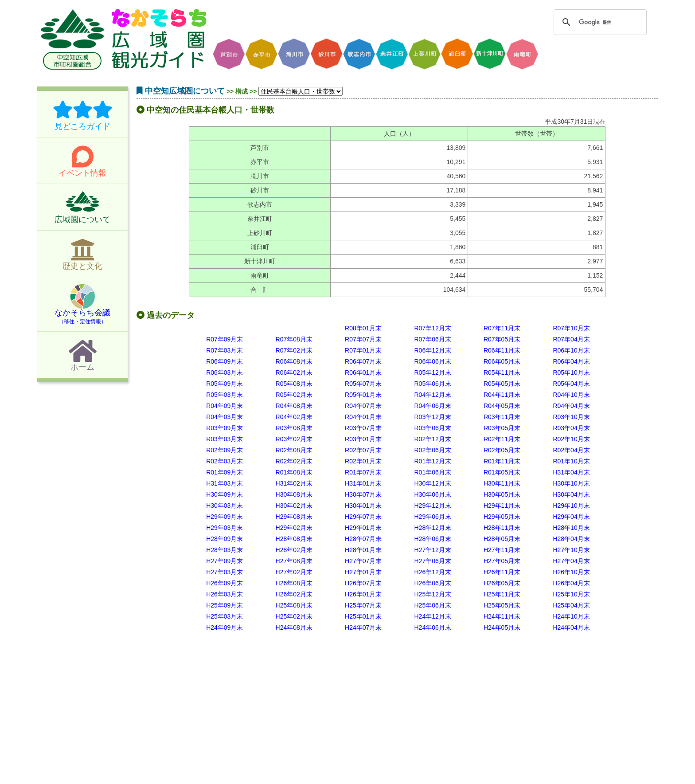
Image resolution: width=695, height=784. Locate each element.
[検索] (599, 22)
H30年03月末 (225, 506)
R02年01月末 (363, 461)
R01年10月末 (571, 461)
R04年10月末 (571, 395)
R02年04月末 (571, 450)
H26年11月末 (502, 572)
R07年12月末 (432, 328)
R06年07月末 (363, 361)
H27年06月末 (432, 561)
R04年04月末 (571, 406)
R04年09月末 (225, 406)
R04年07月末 (363, 406)
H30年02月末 (294, 506)
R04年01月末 (363, 417)
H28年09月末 (225, 539)
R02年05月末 (502, 450)
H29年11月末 (502, 506)
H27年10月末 (571, 550)
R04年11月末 (502, 395)
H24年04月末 (571, 627)
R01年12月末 (432, 461)
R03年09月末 (225, 428)
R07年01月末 (363, 350)
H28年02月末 (294, 550)
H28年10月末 (571, 528)
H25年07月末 (363, 605)
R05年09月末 (225, 384)
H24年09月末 (225, 627)
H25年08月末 (294, 605)
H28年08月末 (294, 539)
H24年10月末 (571, 616)
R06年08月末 (294, 361)
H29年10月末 (571, 506)
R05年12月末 (432, 372)
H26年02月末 (294, 594)
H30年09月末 (225, 494)
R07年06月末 (432, 339)
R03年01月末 (363, 439)
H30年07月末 (363, 494)
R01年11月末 (502, 461)
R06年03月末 (225, 372)
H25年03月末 (225, 616)
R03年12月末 (432, 417)
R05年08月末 (294, 384)
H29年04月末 (571, 517)
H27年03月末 (225, 572)
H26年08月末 (294, 583)
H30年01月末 (363, 506)
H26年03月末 (225, 594)
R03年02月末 (294, 439)
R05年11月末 (502, 372)
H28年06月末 (432, 539)
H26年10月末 (571, 572)
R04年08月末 (294, 406)
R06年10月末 (571, 350)
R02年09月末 (225, 450)
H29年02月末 (294, 528)
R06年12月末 (432, 350)
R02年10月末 (571, 439)
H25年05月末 (502, 605)
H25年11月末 (502, 594)
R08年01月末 (363, 328)
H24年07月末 (363, 627)
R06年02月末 (294, 372)
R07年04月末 (571, 339)
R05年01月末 (363, 395)
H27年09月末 (225, 561)
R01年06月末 (432, 472)
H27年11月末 (502, 550)
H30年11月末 (502, 483)
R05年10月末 (571, 372)
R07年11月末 (502, 328)
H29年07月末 (363, 517)
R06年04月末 (571, 361)
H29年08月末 (294, 517)
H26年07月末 (363, 583)
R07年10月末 (571, 328)
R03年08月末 (294, 428)
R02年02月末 (294, 461)
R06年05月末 (502, 361)
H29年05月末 (502, 517)
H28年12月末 (432, 528)
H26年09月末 (225, 583)
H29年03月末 (225, 528)
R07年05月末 (502, 339)
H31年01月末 (363, 483)
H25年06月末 (432, 605)
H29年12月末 (432, 506)
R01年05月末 (502, 472)
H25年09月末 (225, 605)
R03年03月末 (225, 439)
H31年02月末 (294, 483)
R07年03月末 (225, 350)
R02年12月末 (432, 439)
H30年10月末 (571, 483)
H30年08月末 (294, 494)
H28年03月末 (225, 550)
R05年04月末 (571, 384)
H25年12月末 (432, 594)
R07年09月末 (225, 339)
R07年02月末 (294, 350)
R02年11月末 (502, 439)
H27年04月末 (571, 561)
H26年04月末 (571, 583)
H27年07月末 (363, 561)
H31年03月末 (225, 483)
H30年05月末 (502, 494)
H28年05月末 (502, 539)
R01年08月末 (294, 472)
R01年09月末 (225, 472)
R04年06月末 (432, 406)
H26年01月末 (363, 594)
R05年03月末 (225, 395)
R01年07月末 (363, 472)
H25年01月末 (363, 616)
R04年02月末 (294, 417)
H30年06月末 (432, 494)
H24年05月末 (502, 627)
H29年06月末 (432, 517)
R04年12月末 (432, 395)
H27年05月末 (502, 561)
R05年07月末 (363, 384)
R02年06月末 (432, 450)
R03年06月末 (432, 428)
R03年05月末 (502, 428)
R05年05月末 (502, 384)
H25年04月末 (571, 605)
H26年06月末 (432, 583)
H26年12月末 (432, 572)
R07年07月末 (363, 339)
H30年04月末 (571, 494)
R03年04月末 (571, 428)
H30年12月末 (432, 483)
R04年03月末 (225, 417)
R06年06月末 (432, 361)
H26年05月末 (502, 583)
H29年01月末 (363, 528)
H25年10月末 (571, 594)
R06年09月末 (225, 361)
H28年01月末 (363, 550)
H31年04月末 (571, 472)
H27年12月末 (432, 550)
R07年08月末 (294, 339)
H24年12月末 (432, 616)
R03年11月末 (502, 417)
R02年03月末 (225, 461)
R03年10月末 (571, 417)
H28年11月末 (502, 528)
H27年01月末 (363, 572)
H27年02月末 (294, 572)
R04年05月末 (502, 406)
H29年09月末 (225, 517)
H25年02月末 (294, 616)
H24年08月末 (294, 627)
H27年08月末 (294, 561)
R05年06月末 (432, 384)
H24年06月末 (432, 627)
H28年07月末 (363, 539)
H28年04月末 (571, 539)
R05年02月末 (294, 395)
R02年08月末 (294, 450)
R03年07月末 (363, 428)
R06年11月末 (502, 350)
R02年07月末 (363, 450)
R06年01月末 (363, 372)
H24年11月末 (502, 616)
